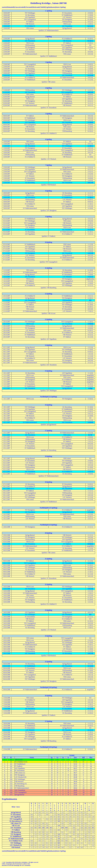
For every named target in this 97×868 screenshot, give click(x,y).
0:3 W (90, 435)
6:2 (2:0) (90, 26)
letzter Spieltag (61, 7)
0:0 (90, 300)
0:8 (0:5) (90, 544)
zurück (4, 7)
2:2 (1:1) (90, 489)
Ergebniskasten (50, 7)
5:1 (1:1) (90, 230)
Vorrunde (29, 7)
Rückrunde (36, 7)
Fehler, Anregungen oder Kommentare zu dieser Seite (16, 864)
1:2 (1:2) (90, 277)
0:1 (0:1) (90, 41)
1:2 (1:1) (90, 472)
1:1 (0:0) (90, 122)
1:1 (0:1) (90, 197)
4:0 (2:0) (90, 92)
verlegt (90, 388)
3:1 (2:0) (90, 666)
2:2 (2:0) (90, 75)
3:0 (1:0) (90, 183)
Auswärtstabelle (20, 7)
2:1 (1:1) (90, 730)
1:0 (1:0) (90, 253)
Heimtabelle (11, 7)
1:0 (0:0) (90, 324)
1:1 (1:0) (90, 512)
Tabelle (43, 7)
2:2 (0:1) (90, 146)
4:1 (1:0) (90, 709)
